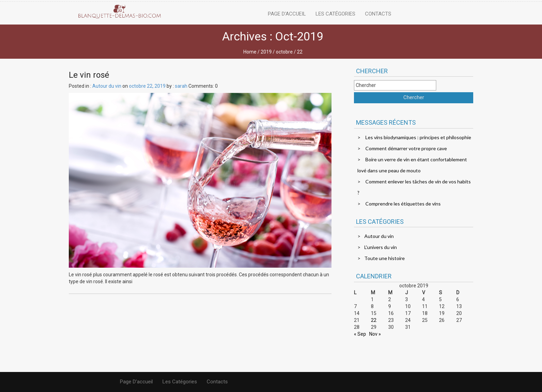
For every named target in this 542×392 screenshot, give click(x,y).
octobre (284, 52)
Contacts (378, 14)
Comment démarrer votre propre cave (406, 148)
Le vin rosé (89, 75)
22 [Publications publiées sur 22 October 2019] (374, 320)
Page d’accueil (287, 14)
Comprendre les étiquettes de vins (403, 204)
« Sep (360, 334)
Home (250, 52)
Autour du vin (107, 86)
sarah (181, 86)
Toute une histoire (385, 258)
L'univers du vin (381, 247)
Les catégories (335, 14)
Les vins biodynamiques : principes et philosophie (418, 137)
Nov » (375, 334)
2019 (266, 52)
